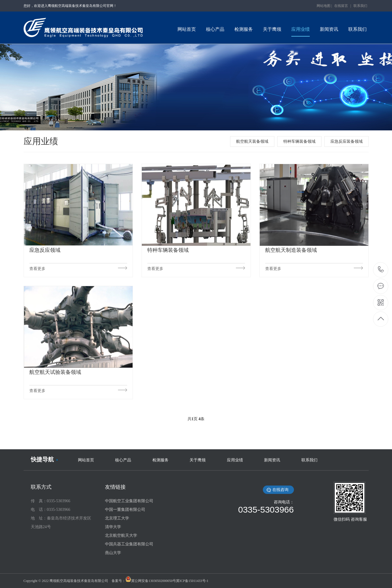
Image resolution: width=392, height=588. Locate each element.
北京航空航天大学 (121, 535)
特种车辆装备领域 (299, 141)
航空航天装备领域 (252, 141)
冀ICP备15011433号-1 (192, 581)
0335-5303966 (381, 270)
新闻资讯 (272, 460)
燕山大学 (113, 553)
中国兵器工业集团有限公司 (129, 544)
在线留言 (341, 6)
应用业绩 (235, 460)
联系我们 (360, 6)
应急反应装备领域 (347, 141)
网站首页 (86, 460)
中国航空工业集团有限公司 (129, 501)
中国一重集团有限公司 (125, 510)
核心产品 (123, 460)
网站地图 (324, 6)
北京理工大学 (117, 518)
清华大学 (113, 527)
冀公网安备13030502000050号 (154, 581)
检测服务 (160, 460)
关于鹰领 (198, 460)
